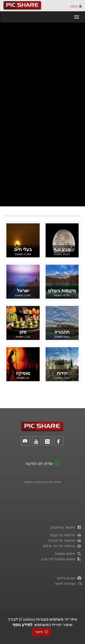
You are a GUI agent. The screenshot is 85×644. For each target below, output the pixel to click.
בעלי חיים (23, 249)
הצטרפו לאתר (68, 584)
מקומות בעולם (62, 291)
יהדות (62, 373)
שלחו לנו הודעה (39, 464)
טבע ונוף (62, 249)
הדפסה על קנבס (66, 535)
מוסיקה (23, 373)
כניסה (76, 6)
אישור (41, 632)
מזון (23, 332)
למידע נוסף (22, 625)
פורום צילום (69, 578)
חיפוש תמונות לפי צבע (61, 559)
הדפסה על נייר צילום (62, 546)
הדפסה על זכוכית (65, 540)
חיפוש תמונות (68, 554)
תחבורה (62, 332)
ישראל (23, 291)
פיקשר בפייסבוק (66, 527)
